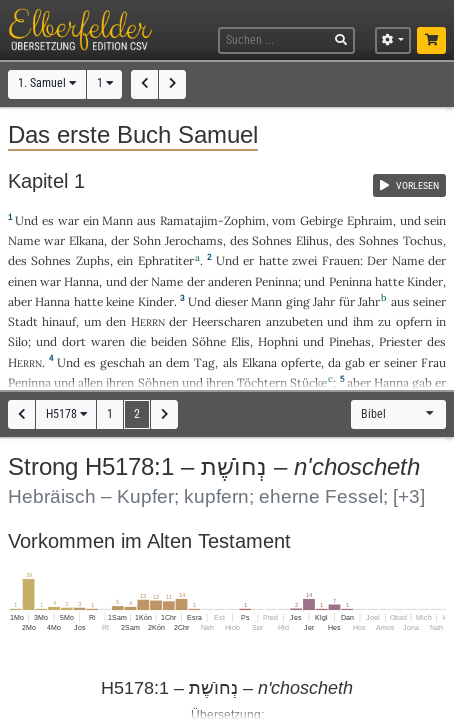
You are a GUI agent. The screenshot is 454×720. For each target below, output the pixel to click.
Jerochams (194, 240)
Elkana (86, 240)
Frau (433, 362)
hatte (389, 281)
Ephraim (370, 220)
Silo (18, 341)
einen (22, 281)
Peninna (276, 281)
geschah (122, 362)
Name (24, 240)
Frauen (341, 260)
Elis (240, 341)
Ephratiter (166, 260)
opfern (414, 321)
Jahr (324, 301)
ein (91, 220)
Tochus (423, 240)
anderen (230, 281)
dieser (231, 301)
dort (74, 341)
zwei (304, 260)
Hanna (81, 281)
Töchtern (262, 382)
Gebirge (321, 220)
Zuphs (93, 260)
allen (90, 382)
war (68, 220)
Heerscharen (226, 321)
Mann (117, 220)
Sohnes (272, 240)
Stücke (308, 382)
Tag (204, 362)
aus (146, 220)
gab (355, 362)
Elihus (312, 240)
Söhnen (158, 382)
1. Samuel (47, 83)
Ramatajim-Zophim (213, 220)
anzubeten (294, 321)
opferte (301, 362)
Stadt (23, 321)
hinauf (59, 321)
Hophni (278, 341)
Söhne (209, 341)
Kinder (425, 281)
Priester (400, 341)
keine (120, 301)
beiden (169, 341)
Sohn (147, 240)
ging (298, 301)
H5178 (66, 414)
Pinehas (350, 341)
